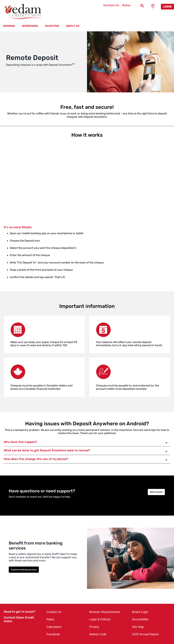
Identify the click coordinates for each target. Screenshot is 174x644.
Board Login (140, 612)
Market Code (98, 634)
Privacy (94, 627)
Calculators (54, 627)
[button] (87, 442)
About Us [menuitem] (73, 26)
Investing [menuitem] (52, 26)
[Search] (142, 6)
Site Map (138, 627)
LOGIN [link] (167, 7)
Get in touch (156, 492)
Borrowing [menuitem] (30, 26)
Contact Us (111, 5)
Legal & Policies (100, 619)
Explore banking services (24, 570)
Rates (127, 5)
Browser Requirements (105, 612)
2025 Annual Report (145, 634)
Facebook (53, 634)
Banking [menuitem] (9, 26)
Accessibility (140, 619)
